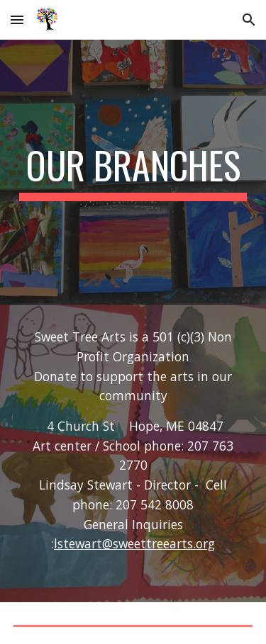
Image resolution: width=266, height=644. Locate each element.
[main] (133, 172)
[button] (17, 19)
